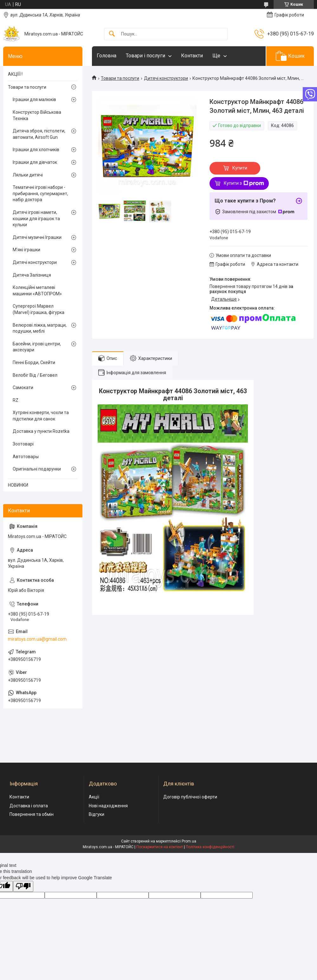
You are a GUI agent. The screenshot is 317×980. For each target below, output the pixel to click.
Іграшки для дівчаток (35, 162)
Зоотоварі (23, 444)
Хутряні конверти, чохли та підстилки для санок (41, 416)
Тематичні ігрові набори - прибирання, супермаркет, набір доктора (40, 193)
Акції (94, 797)
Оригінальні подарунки (37, 469)
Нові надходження (108, 806)
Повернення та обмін (32, 814)
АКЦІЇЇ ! (15, 74)
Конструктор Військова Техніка (37, 115)
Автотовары (26, 457)
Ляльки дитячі (28, 175)
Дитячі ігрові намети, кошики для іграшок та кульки (36, 218)
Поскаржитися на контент (160, 847)
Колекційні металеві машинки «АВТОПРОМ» (37, 291)
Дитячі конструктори (166, 78)
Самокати (23, 388)
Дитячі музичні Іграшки (37, 237)
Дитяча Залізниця (32, 275)
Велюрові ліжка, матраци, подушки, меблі (40, 328)
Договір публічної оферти (190, 797)
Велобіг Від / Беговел (35, 375)
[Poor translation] (23, 886)
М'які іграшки (26, 250)
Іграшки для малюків (34, 99)
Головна (107, 56)
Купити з (244, 183)
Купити (240, 168)
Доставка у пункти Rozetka (41, 431)
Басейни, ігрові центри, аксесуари (37, 347)
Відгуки (97, 814)
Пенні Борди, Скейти (34, 362)
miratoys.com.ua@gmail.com (37, 639)
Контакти (192, 56)
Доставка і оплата (29, 806)
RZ (16, 400)
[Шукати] (112, 34)
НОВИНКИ (18, 485)
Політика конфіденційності (210, 847)
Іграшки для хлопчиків (36, 150)
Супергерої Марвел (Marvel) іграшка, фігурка (39, 309)
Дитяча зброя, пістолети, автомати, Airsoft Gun (39, 134)
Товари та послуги (120, 78)
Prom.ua (189, 841)
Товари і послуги (146, 56)
